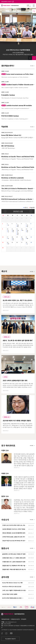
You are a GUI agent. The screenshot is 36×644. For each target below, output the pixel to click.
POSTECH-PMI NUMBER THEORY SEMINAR (23, 230)
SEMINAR (18, 235)
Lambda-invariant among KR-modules (28, 244)
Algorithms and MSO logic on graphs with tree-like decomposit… (18, 225)
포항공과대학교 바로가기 (8, 2)
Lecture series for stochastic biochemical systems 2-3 (28, 226)
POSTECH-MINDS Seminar (14, 232)
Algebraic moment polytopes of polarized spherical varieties (28, 238)
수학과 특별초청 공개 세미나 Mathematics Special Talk (9, 230)
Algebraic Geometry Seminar (14, 230)
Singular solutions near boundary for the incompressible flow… (28, 225)
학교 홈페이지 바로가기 (10, 639)
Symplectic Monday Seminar (9, 225)
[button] (30, 58)
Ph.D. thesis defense (14, 238)
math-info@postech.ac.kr (11, 622)
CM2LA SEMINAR (18, 230)
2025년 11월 (18, 211)
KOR (29, 5)
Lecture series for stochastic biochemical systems (28, 230)
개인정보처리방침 (5, 619)
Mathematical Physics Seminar (18, 226)
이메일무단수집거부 (15, 619)
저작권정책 (24, 619)
